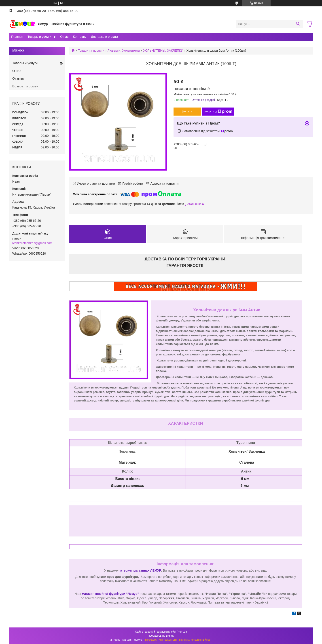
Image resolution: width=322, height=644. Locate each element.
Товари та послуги (91, 51)
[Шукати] (298, 24)
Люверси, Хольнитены (124, 51)
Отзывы (18, 78)
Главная (17, 37)
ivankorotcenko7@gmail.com (32, 243)
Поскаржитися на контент (161, 640)
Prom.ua (182, 632)
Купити (187, 112)
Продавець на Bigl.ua (161, 636)
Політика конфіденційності (196, 640)
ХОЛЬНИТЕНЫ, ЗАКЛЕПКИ (163, 51)
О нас (64, 37)
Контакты (80, 37)
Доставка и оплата (105, 37)
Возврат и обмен (25, 86)
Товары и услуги (39, 37)
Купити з (218, 112)
